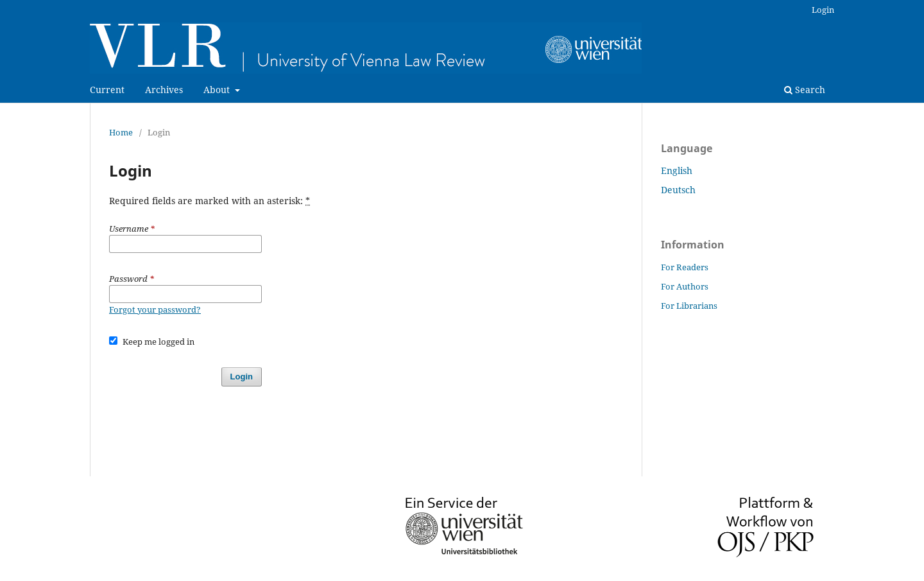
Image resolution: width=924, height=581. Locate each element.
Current (107, 90)
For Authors (685, 286)
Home (121, 132)
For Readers (685, 267)
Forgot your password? (155, 309)
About (218, 90)
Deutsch (678, 190)
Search (805, 90)
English (677, 170)
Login (823, 10)
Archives (164, 90)
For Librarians (689, 306)
